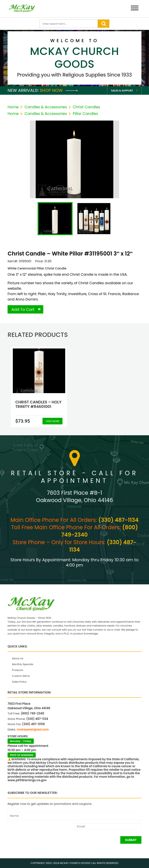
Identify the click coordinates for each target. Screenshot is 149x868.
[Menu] (135, 9)
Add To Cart (23, 309)
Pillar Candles (85, 114)
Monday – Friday (21, 741)
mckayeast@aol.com (33, 729)
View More (52, 421)
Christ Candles (86, 107)
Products (18, 670)
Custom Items (21, 676)
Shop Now (59, 90)
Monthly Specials (23, 664)
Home (13, 107)
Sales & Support (122, 91)
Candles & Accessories (46, 107)
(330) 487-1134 (118, 520)
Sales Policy (19, 682)
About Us (18, 658)
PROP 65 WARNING (22, 755)
